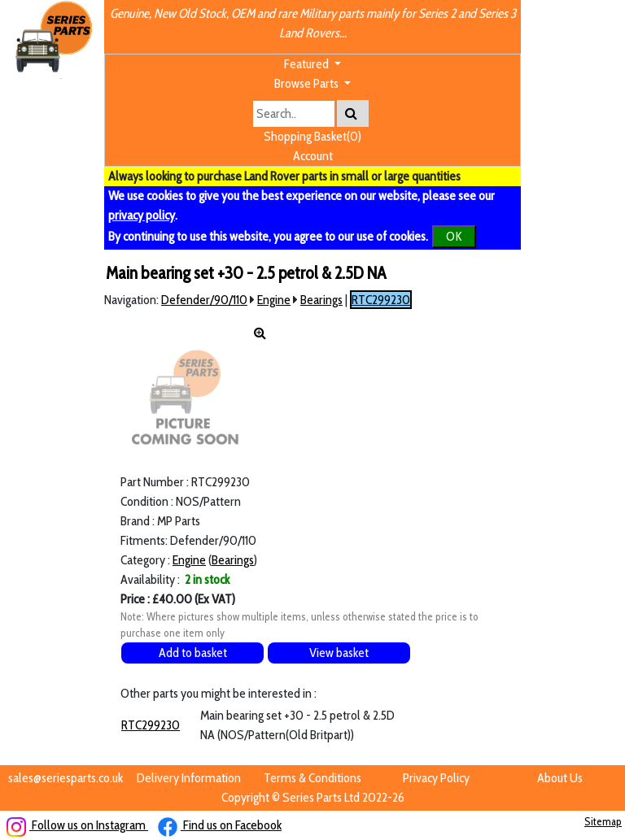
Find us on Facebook (220, 825)
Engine (274, 300)
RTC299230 (381, 300)
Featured (308, 64)
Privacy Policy (436, 778)
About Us (560, 778)
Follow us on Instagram (77, 825)
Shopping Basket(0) (312, 136)
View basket (339, 653)
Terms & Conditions (312, 778)
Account (313, 156)
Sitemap (603, 821)
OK (454, 236)
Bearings (321, 300)
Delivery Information (189, 778)
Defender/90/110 (204, 300)
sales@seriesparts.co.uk (66, 778)
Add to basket (193, 653)
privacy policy (142, 215)
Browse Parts (308, 83)
